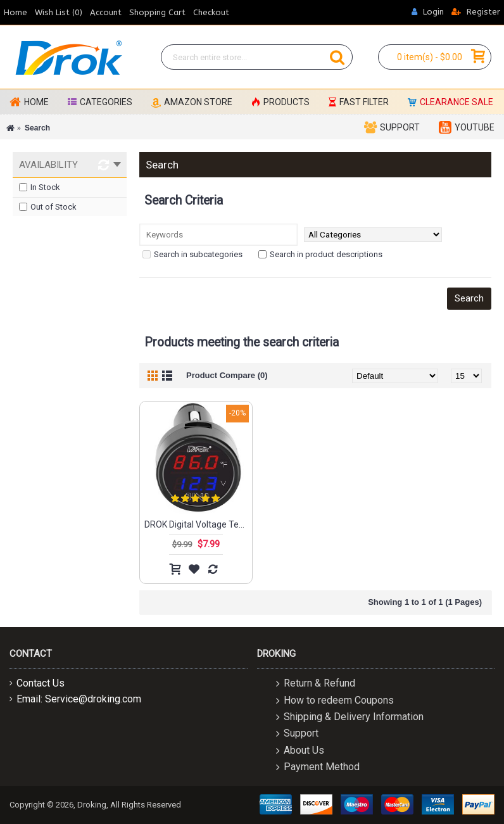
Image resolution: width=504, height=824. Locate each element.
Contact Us (37, 683)
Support (297, 734)
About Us (300, 751)
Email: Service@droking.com (75, 699)
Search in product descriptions (320, 254)
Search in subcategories (192, 254)
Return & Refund (316, 684)
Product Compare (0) (227, 375)
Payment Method (318, 768)
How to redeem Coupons (335, 701)
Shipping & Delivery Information (350, 717)
